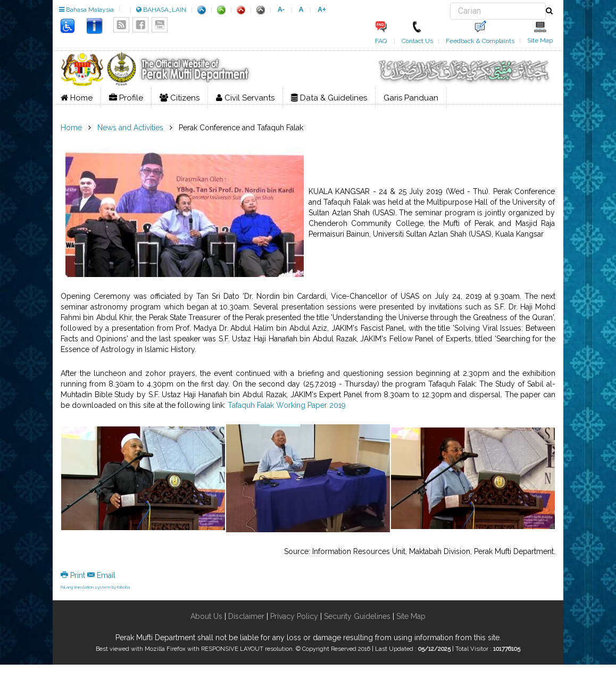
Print (74, 575)
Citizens (180, 98)
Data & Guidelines (329, 98)
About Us (206, 616)
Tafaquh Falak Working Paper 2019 (287, 405)
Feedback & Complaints (480, 41)
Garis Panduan (411, 98)
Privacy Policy (294, 616)
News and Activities (130, 128)
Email (101, 575)
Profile (126, 98)
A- (281, 10)
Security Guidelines (357, 616)
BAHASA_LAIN (161, 10)
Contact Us (417, 41)
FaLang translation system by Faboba (95, 587)
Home (77, 98)
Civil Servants (245, 98)
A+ (322, 10)
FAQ (381, 41)
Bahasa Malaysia (86, 10)
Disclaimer (245, 616)
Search (450, 3)
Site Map (540, 40)
